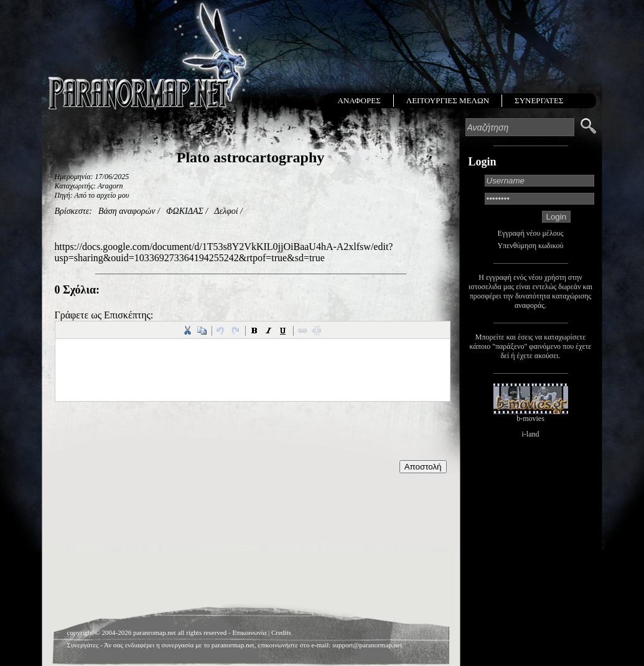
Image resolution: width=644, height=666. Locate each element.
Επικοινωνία (249, 632)
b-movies (530, 419)
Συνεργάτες (83, 645)
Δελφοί (226, 211)
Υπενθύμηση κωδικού (531, 246)
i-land (531, 434)
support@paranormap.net (367, 645)
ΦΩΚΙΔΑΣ (185, 211)
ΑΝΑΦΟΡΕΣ (359, 100)
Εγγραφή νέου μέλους (531, 233)
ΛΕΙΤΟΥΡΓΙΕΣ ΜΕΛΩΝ (448, 100)
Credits (281, 632)
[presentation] (149, 436)
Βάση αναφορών (127, 211)
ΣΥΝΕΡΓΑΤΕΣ (539, 100)
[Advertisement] (251, 504)
